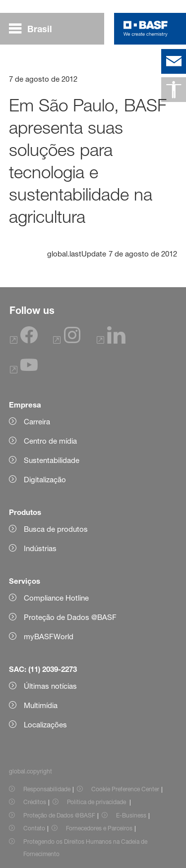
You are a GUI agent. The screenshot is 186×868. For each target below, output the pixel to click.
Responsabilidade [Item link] (47, 789)
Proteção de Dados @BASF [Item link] (59, 815)
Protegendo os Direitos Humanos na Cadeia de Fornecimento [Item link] (85, 848)
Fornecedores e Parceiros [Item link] (99, 828)
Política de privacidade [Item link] (97, 802)
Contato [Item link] (34, 828)
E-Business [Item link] (131, 815)
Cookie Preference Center (125, 789)
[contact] (174, 61)
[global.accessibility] (174, 90)
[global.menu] (34, 29)
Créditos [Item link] (35, 802)
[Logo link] (146, 29)
